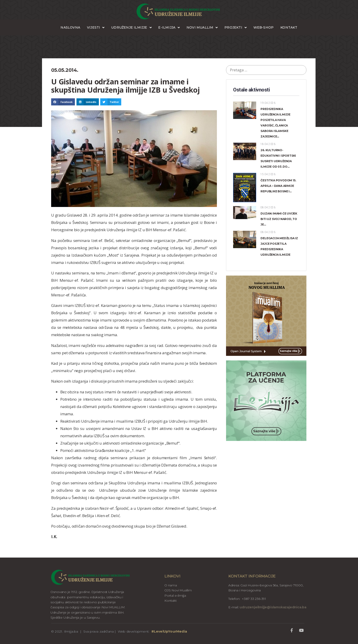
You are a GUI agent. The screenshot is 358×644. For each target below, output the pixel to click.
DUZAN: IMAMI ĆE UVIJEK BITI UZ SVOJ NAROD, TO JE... (279, 219)
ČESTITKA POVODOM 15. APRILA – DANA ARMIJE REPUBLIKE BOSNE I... (278, 186)
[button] (63, 102)
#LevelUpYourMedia (169, 631)
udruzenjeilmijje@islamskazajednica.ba (273, 607)
